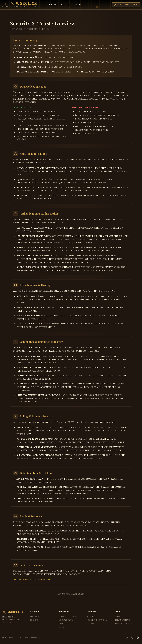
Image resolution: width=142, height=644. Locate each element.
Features (35, 616)
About (78, 5)
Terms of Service (123, 620)
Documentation (67, 620)
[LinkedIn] (138, 638)
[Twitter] (127, 638)
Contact (66, 5)
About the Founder (97, 620)
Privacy (119, 616)
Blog (61, 628)
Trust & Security (123, 624)
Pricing (54, 5)
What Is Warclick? (68, 616)
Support (62, 624)
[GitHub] (132, 638)
